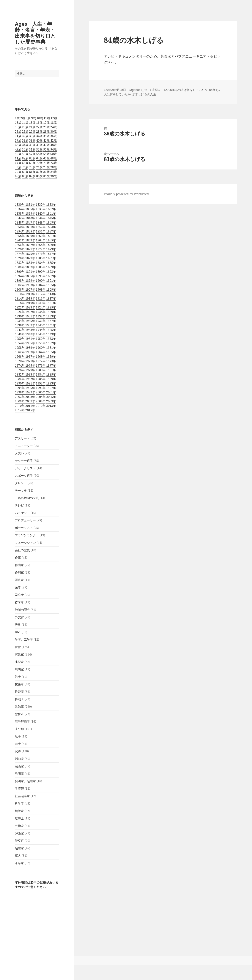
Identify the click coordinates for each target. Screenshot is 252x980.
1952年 (41, 339)
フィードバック (12, 935)
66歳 (53, 158)
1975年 (30, 365)
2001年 (51, 392)
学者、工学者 (24, 639)
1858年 (20, 236)
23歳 (46, 127)
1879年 (30, 258)
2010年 (20, 406)
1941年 (51, 325)
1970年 (20, 361)
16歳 (39, 123)
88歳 (39, 176)
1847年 (30, 222)
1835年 (30, 209)
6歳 (17, 118)
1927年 (30, 312)
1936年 (41, 321)
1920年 (41, 303)
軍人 (18, 856)
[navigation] (126, 944)
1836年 (41, 209)
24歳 (53, 127)
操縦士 (19, 699)
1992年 (41, 383)
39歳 (32, 140)
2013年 (51, 406)
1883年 (30, 263)
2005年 (51, 397)
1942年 (20, 330)
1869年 (51, 245)
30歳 (53, 132)
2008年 (41, 401)
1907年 (30, 289)
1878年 (20, 258)
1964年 (41, 352)
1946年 (20, 334)
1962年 (20, 352)
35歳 (46, 136)
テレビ (19, 505)
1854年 (20, 231)
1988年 (41, 379)
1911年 (30, 294)
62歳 (25, 158)
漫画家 (19, 766)
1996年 (41, 388)
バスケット (22, 513)
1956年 (41, 343)
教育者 (19, 714)
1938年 (20, 325)
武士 (18, 744)
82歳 (39, 172)
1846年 (20, 222)
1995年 (30, 388)
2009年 (51, 401)
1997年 (51, 388)
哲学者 (19, 602)
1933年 (51, 316)
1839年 (30, 213)
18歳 (53, 123)
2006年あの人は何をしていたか (186, 90)
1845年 (51, 218)
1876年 (41, 254)
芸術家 (19, 826)
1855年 (30, 231)
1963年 (30, 352)
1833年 (51, 205)
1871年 (30, 249)
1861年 (51, 236)
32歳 (25, 136)
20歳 (25, 127)
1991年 (30, 383)
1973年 (51, 361)
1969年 (51, 357)
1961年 (51, 348)
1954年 (20, 343)
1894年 (20, 276)
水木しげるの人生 (144, 94)
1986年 (20, 379)
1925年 (51, 307)
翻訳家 (19, 811)
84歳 (53, 172)
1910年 (20, 294)
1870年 (20, 249)
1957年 (51, 343)
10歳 (40, 118)
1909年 (51, 289)
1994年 (20, 388)
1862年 (20, 240)
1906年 (20, 289)
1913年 (51, 294)
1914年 (20, 298)
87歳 (32, 176)
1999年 (30, 392)
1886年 (20, 267)
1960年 (41, 348)
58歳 (39, 154)
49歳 (18, 149)
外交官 (19, 617)
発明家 (19, 774)
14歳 (25, 123)
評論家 (19, 833)
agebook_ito (139, 90)
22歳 (39, 127)
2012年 (41, 406)
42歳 (53, 140)
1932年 (41, 316)
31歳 (18, 136)
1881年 (51, 258)
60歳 (53, 154)
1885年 (51, 263)
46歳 (39, 145)
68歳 (25, 163)
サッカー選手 (24, 461)
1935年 (30, 321)
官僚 (18, 647)
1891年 (30, 272)
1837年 (51, 209)
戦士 (18, 677)
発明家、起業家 (25, 781)
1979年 (30, 370)
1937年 (51, 321)
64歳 (39, 158)
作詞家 (19, 572)
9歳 (33, 118)
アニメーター (24, 446)
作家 (18, 558)
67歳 (18, 163)
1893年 (51, 272)
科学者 (19, 803)
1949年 (51, 334)
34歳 (39, 136)
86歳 (25, 176)
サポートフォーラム (16, 929)
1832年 (41, 205)
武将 (18, 751)
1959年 (30, 348)
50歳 (25, 149)
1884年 (41, 263)
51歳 (32, 149)
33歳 (32, 136)
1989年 (51, 379)
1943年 (30, 330)
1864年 (41, 240)
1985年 (51, 374)
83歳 (46, 172)
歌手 (18, 736)
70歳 (39, 163)
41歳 (46, 140)
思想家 (19, 669)
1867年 (30, 245)
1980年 (41, 370)
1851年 (30, 227)
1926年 (20, 312)
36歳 (53, 136)
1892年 (41, 272)
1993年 (51, 383)
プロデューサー (25, 520)
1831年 (30, 205)
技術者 (19, 684)
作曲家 (19, 565)
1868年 (41, 245)
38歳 (25, 140)
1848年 (41, 222)
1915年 (30, 298)
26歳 (25, 132)
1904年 (41, 285)
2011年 (30, 406)
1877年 (51, 254)
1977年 (51, 365)
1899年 (30, 281)
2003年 (30, 397)
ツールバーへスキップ (18, 911)
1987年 (30, 379)
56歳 (25, 154)
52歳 (39, 149)
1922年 (20, 307)
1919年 (30, 303)
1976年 (41, 365)
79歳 (18, 172)
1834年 (20, 209)
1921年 (51, 303)
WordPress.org (13, 917)
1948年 (41, 334)
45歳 (32, 145)
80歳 (25, 172)
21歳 (32, 127)
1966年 (20, 357)
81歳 (32, 172)
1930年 (20, 316)
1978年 (20, 370)
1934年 (20, 321)
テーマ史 (21, 490)
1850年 (20, 227)
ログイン (7, 947)
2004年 (41, 397)
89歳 (46, 176)
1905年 (51, 285)
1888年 (41, 267)
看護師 (19, 789)
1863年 (30, 240)
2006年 (20, 401)
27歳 (32, 132)
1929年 (51, 312)
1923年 (30, 307)
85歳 (18, 176)
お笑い (19, 453)
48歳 (53, 145)
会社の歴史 (22, 550)
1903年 (30, 285)
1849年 (51, 222)
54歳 (53, 149)
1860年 (41, 236)
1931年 (30, 316)
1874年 (20, 254)
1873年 (51, 249)
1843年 (30, 218)
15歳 (32, 123)
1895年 (30, 276)
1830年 (20, 205)
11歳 (47, 118)
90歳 (53, 176)
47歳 (46, 145)
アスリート (22, 438)
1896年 (41, 276)
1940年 (41, 325)
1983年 (30, 374)
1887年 (30, 267)
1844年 (41, 218)
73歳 (18, 167)
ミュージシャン (25, 543)
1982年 (20, 374)
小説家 (19, 662)
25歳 (18, 132)
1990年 (20, 383)
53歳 (46, 149)
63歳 (32, 158)
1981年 (51, 370)
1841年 (51, 213)
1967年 (30, 357)
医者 (18, 587)
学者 (18, 632)
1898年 (20, 281)
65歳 (46, 158)
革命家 (19, 863)
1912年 (41, 294)
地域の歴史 (22, 610)
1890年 (20, 272)
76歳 (39, 167)
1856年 (41, 231)
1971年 (30, 361)
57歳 (32, 154)
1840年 (41, 213)
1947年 (30, 334)
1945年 (51, 330)
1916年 (41, 298)
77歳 (46, 167)
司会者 (19, 595)
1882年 (20, 263)
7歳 (23, 118)
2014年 (20, 410)
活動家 (19, 759)
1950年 (20, 339)
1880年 (41, 258)
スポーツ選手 (24, 476)
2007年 (30, 401)
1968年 (41, 357)
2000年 (41, 392)
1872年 (41, 249)
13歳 (18, 123)
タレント (21, 483)
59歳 (46, 154)
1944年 (41, 330)
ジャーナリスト (25, 468)
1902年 (20, 285)
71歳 (46, 163)
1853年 (51, 227)
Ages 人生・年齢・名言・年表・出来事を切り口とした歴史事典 (35, 33)
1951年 (30, 339)
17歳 (46, 123)
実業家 (19, 654)
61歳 (18, 158)
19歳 (18, 127)
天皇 (18, 625)
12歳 (54, 118)
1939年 (30, 325)
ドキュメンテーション (18, 923)
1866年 (20, 245)
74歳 (25, 167)
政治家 (19, 707)
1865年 (51, 240)
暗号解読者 (22, 721)
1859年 (30, 236)
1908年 (41, 289)
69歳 (32, 163)
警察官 (19, 841)
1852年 (41, 227)
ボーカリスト (24, 528)
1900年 (41, 281)
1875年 (30, 254)
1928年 (41, 312)
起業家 (19, 848)
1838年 (20, 213)
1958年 (20, 348)
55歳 (18, 154)
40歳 (39, 140)
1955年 (30, 343)
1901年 (51, 281)
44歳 (25, 145)
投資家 (19, 692)
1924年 (41, 307)
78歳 (53, 167)
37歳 (18, 140)
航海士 (19, 818)
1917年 (51, 298)
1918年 (20, 303)
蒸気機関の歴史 (28, 498)
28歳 (39, 132)
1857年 (51, 231)
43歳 (18, 145)
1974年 (20, 365)
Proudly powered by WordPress (127, 194)
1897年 (51, 276)
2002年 (20, 397)
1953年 (51, 339)
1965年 (51, 352)
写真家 (19, 580)
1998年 (20, 392)
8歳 (28, 118)
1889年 (51, 267)
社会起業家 (22, 796)
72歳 (53, 163)
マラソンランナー (27, 535)
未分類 (19, 729)
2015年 (30, 410)
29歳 (46, 132)
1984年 (41, 374)
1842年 (20, 218)
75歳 (32, 167)
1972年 (41, 361)
